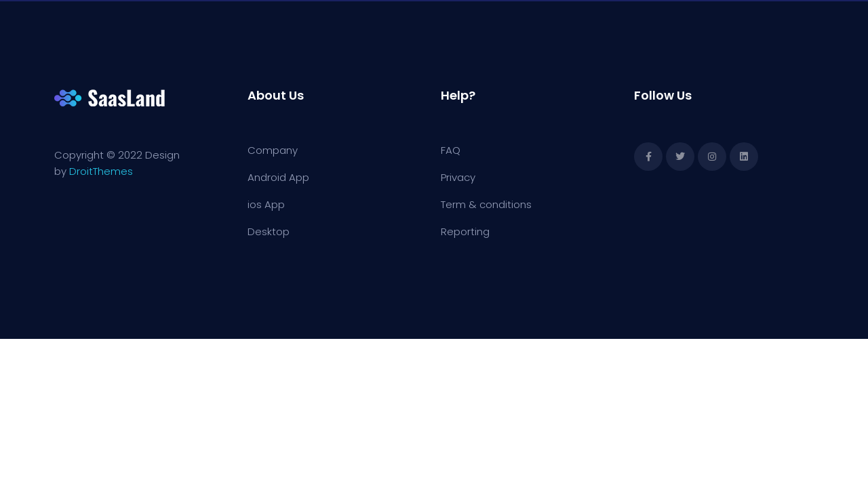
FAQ (451, 150)
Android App (278, 177)
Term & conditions (486, 204)
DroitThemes (101, 171)
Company (273, 150)
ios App (266, 204)
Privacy (458, 177)
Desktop (269, 231)
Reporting (465, 231)
